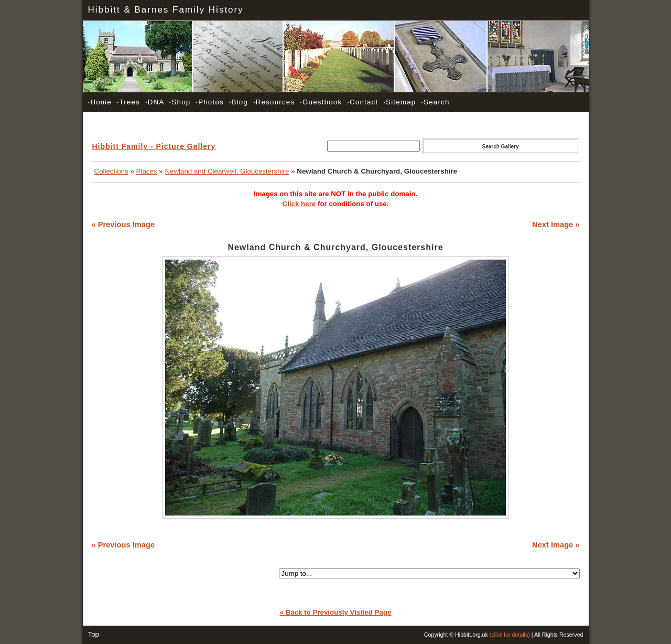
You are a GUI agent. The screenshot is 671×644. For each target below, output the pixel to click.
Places (147, 171)
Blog (239, 102)
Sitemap (399, 102)
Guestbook (321, 102)
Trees (128, 102)
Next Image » (556, 224)
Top (94, 634)
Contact (362, 102)
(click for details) (510, 635)
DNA (155, 102)
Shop (180, 102)
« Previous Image (123, 224)
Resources (274, 102)
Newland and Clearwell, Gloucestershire (227, 171)
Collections (111, 171)
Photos (210, 102)
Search (435, 102)
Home (100, 102)
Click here (299, 204)
